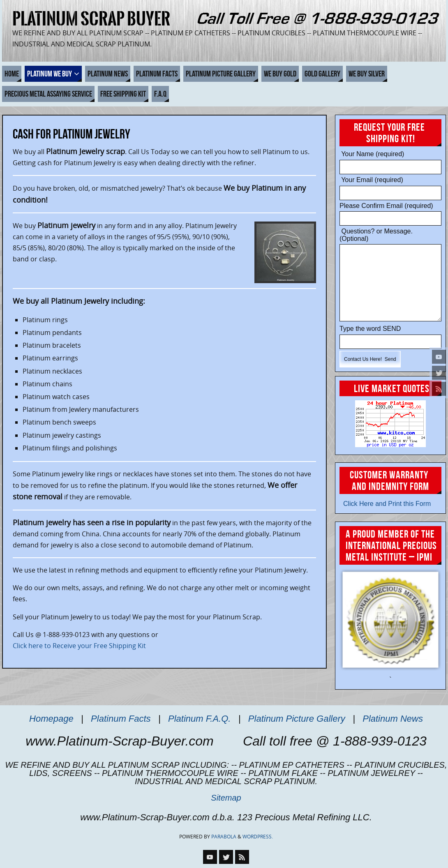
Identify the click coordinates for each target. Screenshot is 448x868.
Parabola (224, 837)
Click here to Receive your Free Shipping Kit (79, 646)
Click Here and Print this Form (385, 504)
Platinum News (393, 719)
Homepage (51, 719)
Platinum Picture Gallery (297, 719)
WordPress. (258, 837)
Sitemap (226, 798)
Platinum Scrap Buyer (91, 19)
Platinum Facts (121, 719)
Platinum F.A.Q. (199, 719)
